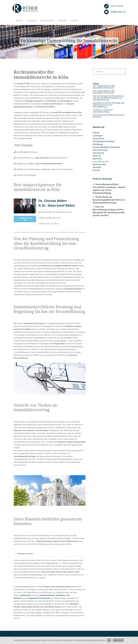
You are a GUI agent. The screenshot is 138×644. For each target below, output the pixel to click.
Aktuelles (63, 21)
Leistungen (32, 21)
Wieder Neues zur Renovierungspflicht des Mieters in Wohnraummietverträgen (109, 200)
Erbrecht (97, 156)
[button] (50, 554)
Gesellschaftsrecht (47, 595)
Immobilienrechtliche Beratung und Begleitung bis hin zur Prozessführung (109, 105)
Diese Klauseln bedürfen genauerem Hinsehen (109, 116)
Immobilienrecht (100, 162)
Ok (109, 640)
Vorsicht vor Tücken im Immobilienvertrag (103, 111)
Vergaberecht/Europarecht (39, 598)
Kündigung (98, 144)
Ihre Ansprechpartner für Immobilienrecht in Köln (104, 87)
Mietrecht (97, 159)
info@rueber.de (118, 12)
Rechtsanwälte (47, 21)
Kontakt (74, 21)
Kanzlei (19, 21)
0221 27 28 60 (117, 6)
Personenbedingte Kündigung (106, 147)
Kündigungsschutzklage (104, 141)
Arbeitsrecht (25, 595)
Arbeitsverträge (100, 150)
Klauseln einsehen (25, 554)
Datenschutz (118, 640)
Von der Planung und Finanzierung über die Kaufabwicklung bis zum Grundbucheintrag (108, 98)
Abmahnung (98, 153)
